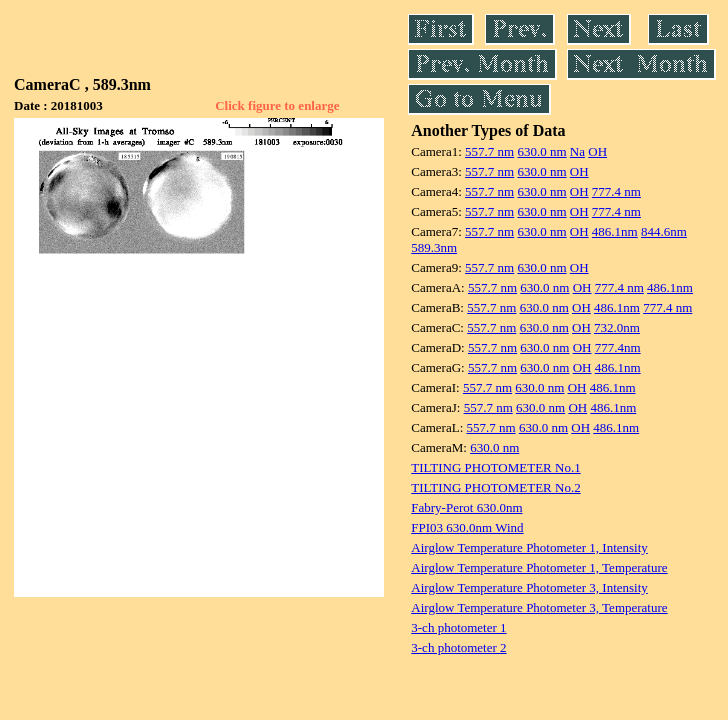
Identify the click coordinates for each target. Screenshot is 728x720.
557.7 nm (489, 151)
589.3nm (434, 247)
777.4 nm (616, 191)
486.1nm (615, 231)
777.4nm (618, 347)
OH (597, 151)
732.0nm (617, 327)
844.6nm (664, 231)
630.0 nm (541, 151)
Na (577, 151)
